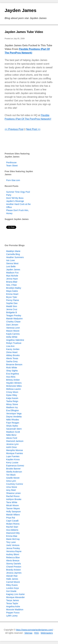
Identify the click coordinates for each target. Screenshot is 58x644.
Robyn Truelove (14, 343)
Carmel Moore (13, 582)
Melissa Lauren (14, 389)
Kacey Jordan (13, 349)
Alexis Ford (12, 438)
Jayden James (20, 10)
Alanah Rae (12, 576)
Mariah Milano (13, 515)
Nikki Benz (11, 435)
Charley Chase (13, 322)
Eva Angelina (13, 374)
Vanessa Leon (13, 328)
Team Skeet (12, 166)
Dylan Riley (12, 395)
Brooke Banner (13, 469)
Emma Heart (12, 294)
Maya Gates (12, 291)
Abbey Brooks (13, 355)
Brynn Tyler (12, 297)
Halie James (12, 579)
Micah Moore (12, 505)
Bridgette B (12, 312)
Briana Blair (12, 282)
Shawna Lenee (13, 493)
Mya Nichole (12, 276)
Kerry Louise (12, 463)
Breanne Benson (14, 364)
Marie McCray (13, 539)
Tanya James (13, 600)
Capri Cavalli (12, 521)
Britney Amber (13, 380)
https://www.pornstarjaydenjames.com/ (34, 630)
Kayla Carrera (13, 334)
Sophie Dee (12, 303)
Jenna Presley (13, 548)
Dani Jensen (12, 325)
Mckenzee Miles (14, 386)
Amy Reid (11, 490)
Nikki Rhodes (13, 420)
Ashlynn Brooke (14, 499)
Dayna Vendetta (14, 417)
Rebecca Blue (13, 557)
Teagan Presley (14, 315)
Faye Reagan (13, 423)
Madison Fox (12, 273)
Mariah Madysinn (14, 319)
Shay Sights (12, 371)
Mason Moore (13, 331)
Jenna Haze (12, 279)
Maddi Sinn (12, 306)
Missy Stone (12, 404)
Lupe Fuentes (13, 456)
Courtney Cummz (15, 484)
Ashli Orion (11, 447)
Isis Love (10, 260)
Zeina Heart (12, 352)
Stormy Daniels (14, 564)
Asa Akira (11, 377)
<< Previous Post (14, 129)
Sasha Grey (12, 361)
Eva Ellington (13, 410)
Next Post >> (33, 129)
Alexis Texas (12, 358)
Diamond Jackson (15, 441)
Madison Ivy (12, 407)
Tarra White (12, 502)
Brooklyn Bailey (14, 288)
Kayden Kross (13, 459)
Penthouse (11, 162)
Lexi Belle (11, 266)
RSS (37, 633)
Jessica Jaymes (14, 573)
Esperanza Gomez (15, 466)
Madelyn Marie (13, 251)
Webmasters (47, 633)
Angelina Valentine (15, 340)
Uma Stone (12, 487)
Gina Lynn (11, 481)
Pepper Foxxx (13, 613)
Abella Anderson (14, 472)
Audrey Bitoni (13, 554)
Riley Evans (12, 585)
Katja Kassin (12, 398)
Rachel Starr (12, 527)
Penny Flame (13, 300)
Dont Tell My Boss (15, 198)
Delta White (12, 337)
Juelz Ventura (13, 545)
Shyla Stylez (12, 426)
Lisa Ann (10, 346)
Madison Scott (13, 432)
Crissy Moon (12, 392)
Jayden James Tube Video (24, 32)
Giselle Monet (13, 478)
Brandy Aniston (13, 570)
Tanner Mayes (13, 508)
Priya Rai (11, 518)
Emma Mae (12, 536)
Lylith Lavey (12, 616)
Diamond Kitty (13, 533)
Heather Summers (15, 257)
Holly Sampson (13, 512)
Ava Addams (12, 530)
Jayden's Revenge (15, 201)
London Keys (13, 588)
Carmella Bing (13, 254)
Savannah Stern (14, 429)
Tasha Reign (12, 401)
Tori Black (11, 475)
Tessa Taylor (12, 603)
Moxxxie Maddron (15, 610)
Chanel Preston (14, 567)
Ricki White (12, 368)
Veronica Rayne (14, 551)
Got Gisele (11, 591)
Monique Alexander (15, 597)
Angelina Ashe (13, 606)
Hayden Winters (14, 383)
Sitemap (28, 633)
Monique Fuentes (15, 453)
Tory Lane (11, 542)
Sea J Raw (11, 285)
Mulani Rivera (13, 524)
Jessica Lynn (12, 444)
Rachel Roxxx (13, 496)
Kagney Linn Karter (15, 594)
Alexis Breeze (13, 561)
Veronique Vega (14, 414)
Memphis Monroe (15, 450)
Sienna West (12, 263)
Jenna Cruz (12, 309)
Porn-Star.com (13, 180)
